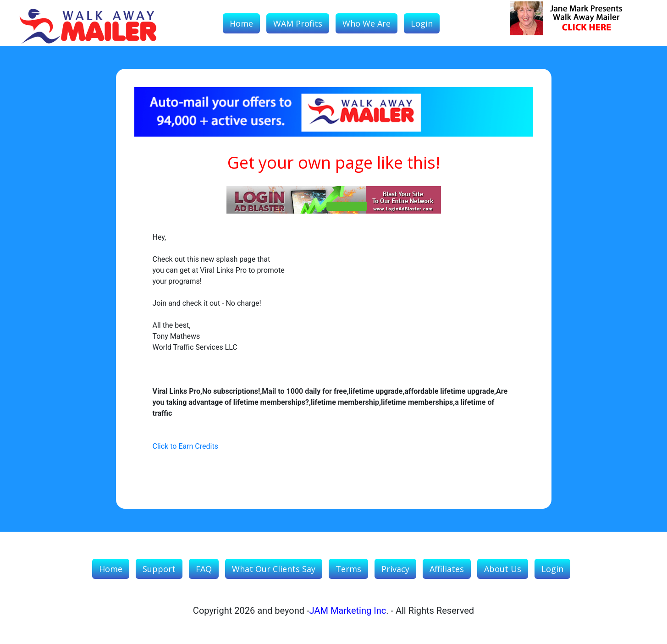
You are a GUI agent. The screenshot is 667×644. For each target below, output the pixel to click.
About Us (503, 569)
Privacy (395, 569)
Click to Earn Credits (185, 446)
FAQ (204, 569)
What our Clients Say (274, 569)
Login (422, 23)
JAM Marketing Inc (348, 611)
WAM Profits (298, 23)
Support (159, 569)
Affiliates (447, 569)
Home (241, 23)
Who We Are (367, 23)
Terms (348, 569)
